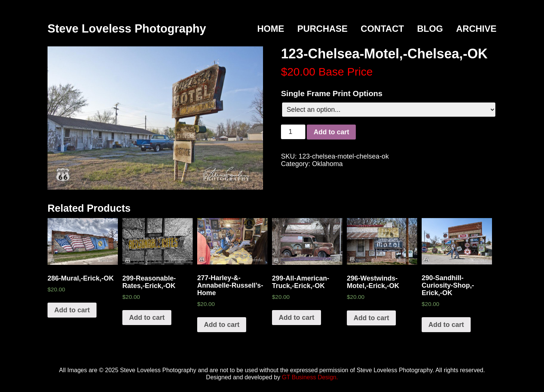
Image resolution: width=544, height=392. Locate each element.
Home (271, 29)
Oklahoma (327, 164)
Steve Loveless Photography (127, 29)
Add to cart (331, 132)
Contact (382, 29)
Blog (430, 29)
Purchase (322, 29)
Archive (476, 29)
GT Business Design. (310, 377)
